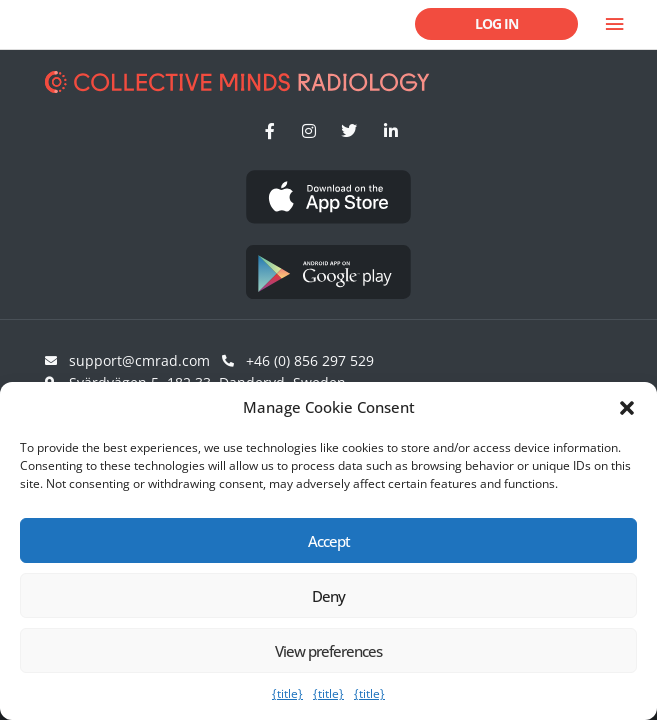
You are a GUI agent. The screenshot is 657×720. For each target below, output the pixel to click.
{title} (287, 693)
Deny (328, 596)
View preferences (328, 651)
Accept (329, 541)
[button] (627, 408)
